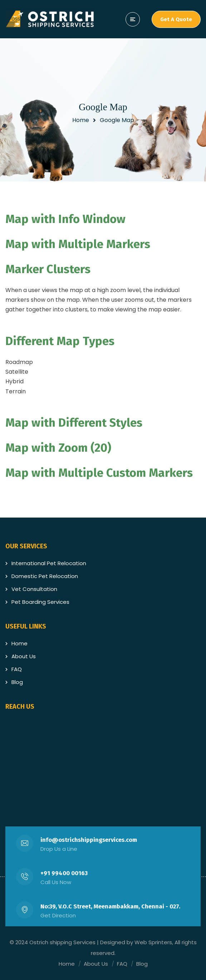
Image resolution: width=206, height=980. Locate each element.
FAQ (17, 669)
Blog (17, 682)
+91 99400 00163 (64, 873)
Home (81, 120)
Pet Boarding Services (40, 602)
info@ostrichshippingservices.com (89, 840)
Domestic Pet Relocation (45, 576)
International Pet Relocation (49, 563)
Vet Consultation (34, 589)
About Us (24, 656)
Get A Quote (176, 19)
